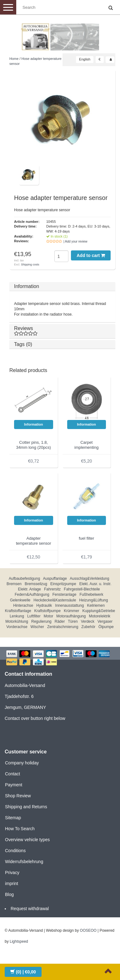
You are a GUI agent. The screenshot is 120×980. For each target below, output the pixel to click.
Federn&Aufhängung (32, 595)
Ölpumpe (106, 627)
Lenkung (17, 616)
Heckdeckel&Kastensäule (55, 600)
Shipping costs (30, 265)
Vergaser (105, 621)
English (85, 59)
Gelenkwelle (20, 600)
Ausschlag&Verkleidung (89, 579)
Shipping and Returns (26, 807)
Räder (60, 621)
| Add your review (75, 241)
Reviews (62, 331)
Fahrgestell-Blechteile (82, 589)
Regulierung (41, 621)
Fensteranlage (65, 595)
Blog (9, 894)
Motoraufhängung (71, 616)
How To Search (20, 829)
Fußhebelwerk (91, 595)
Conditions (15, 851)
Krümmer (71, 611)
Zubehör (88, 627)
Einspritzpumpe (63, 584)
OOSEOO (88, 930)
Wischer (37, 627)
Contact (12, 774)
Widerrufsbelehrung (24, 862)
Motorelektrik (100, 616)
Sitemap (13, 818)
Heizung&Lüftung (93, 600)
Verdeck (88, 621)
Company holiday (22, 763)
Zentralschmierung (63, 627)
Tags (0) (23, 344)
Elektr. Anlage (30, 589)
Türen (73, 621)
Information (27, 286)
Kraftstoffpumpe (48, 611)
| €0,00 (23, 972)
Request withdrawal (30, 909)
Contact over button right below (35, 718)
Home (14, 59)
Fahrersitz (52, 589)
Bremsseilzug (36, 584)
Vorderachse (17, 627)
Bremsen (14, 584)
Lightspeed (19, 941)
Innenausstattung (69, 605)
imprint (12, 883)
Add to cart (91, 255)
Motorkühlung (17, 621)
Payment (14, 785)
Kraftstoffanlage (18, 611)
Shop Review (18, 796)
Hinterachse (23, 605)
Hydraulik (44, 605)
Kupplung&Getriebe (99, 611)
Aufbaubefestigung (24, 579)
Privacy (12, 873)
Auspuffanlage (55, 579)
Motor (49, 616)
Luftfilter (34, 616)
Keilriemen (96, 605)
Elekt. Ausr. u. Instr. (95, 584)
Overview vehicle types (27, 840)
